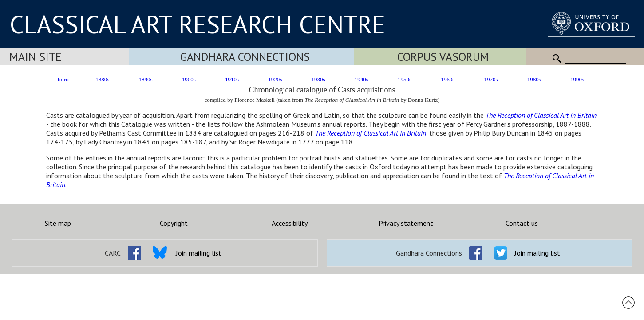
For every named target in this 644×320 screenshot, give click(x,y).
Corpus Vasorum (443, 57)
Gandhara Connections (245, 57)
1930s (318, 79)
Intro (63, 79)
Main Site (36, 57)
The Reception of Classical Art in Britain (541, 115)
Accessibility (290, 223)
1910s (232, 79)
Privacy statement (406, 223)
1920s (275, 79)
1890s (146, 79)
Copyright (174, 223)
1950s (405, 79)
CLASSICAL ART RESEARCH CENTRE (198, 24)
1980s (534, 79)
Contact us (522, 223)
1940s (362, 79)
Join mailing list (199, 253)
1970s (491, 79)
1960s (448, 79)
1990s (577, 79)
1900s (189, 79)
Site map (58, 223)
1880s (102, 79)
